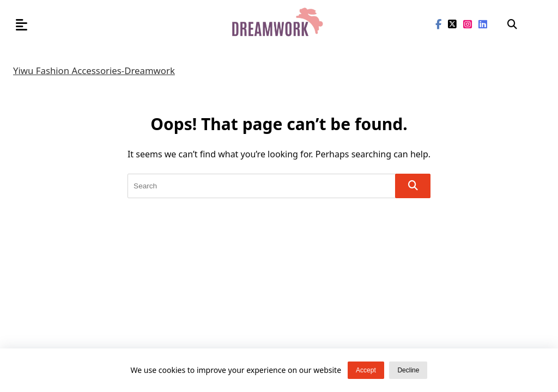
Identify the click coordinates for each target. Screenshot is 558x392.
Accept (366, 370)
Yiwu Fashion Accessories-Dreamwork (94, 71)
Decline (408, 370)
